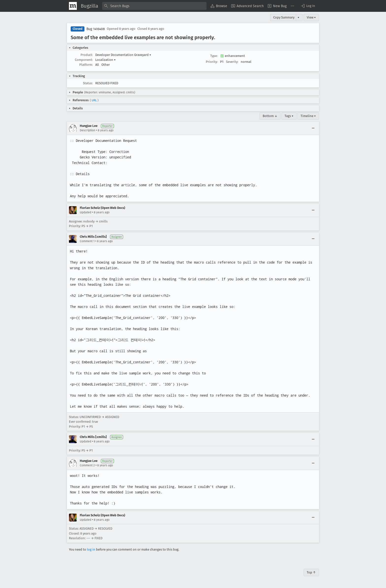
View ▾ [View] (311, 17)
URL (94, 100)
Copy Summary (284, 17)
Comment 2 (87, 465)
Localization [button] (105, 60)
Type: (214, 56)
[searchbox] (154, 6)
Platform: (86, 65)
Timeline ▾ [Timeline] (308, 116)
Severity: (232, 62)
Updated (86, 212)
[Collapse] (313, 128)
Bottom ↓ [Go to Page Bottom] (270, 116)
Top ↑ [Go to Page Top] (311, 572)
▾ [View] (298, 17)
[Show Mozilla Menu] (73, 6)
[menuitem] (219, 6)
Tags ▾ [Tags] (289, 116)
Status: (88, 83)
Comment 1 (87, 241)
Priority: (212, 62)
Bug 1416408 (96, 29)
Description (88, 130)
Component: (84, 60)
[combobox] (154, 6)
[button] (308, 6)
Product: (87, 55)
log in (91, 549)
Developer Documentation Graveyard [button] (123, 55)
